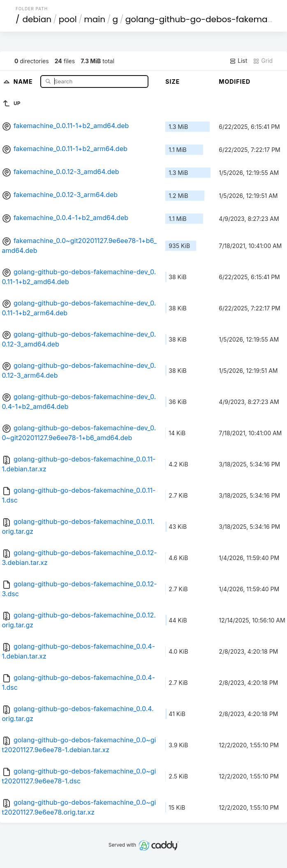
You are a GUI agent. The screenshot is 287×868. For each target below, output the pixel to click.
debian (37, 19)
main (95, 19)
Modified (235, 82)
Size (172, 82)
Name (24, 81)
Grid (263, 61)
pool (68, 19)
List (238, 61)
